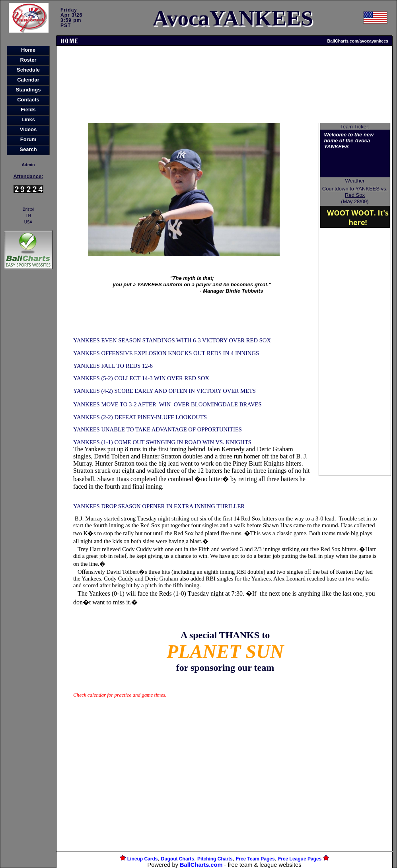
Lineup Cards (143, 859)
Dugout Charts (178, 859)
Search (28, 149)
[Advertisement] (28, 408)
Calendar (28, 80)
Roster (28, 60)
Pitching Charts (215, 859)
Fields (28, 110)
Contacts (28, 100)
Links (28, 119)
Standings (28, 90)
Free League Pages (300, 859)
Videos (28, 129)
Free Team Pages (255, 859)
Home (28, 50)
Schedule (28, 70)
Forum (28, 139)
